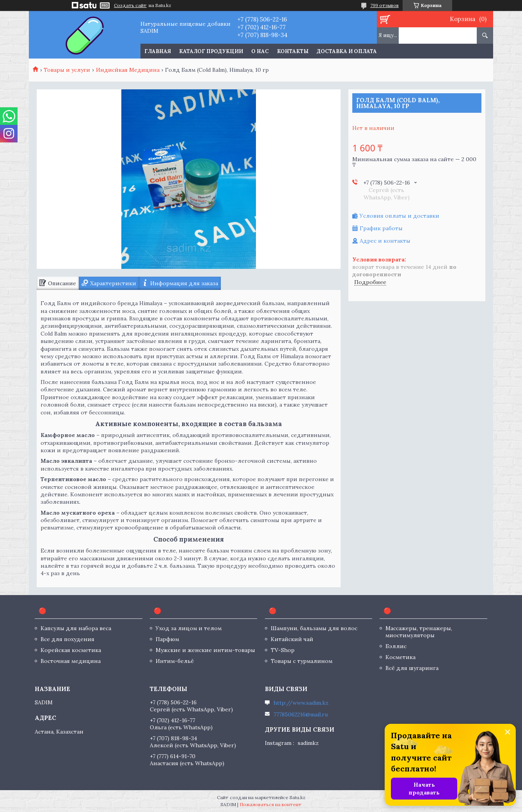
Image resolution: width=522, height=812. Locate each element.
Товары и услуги (67, 70)
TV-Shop (283, 650)
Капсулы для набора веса (76, 628)
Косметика (400, 657)
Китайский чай (292, 639)
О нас (260, 51)
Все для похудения (67, 639)
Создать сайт (130, 5)
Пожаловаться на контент (271, 804)
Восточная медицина (71, 661)
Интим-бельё (175, 661)
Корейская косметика (71, 650)
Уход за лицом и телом (189, 628)
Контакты (293, 51)
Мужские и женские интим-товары (205, 650)
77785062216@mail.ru (301, 714)
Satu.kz (297, 797)
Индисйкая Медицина (128, 70)
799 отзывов (384, 5)
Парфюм (167, 639)
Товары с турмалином (302, 661)
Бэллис (396, 646)
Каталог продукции (211, 51)
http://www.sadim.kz (301, 703)
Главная (158, 51)
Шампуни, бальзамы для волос (314, 628)
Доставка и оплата (347, 51)
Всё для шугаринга (412, 668)
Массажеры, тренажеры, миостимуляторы (419, 632)
